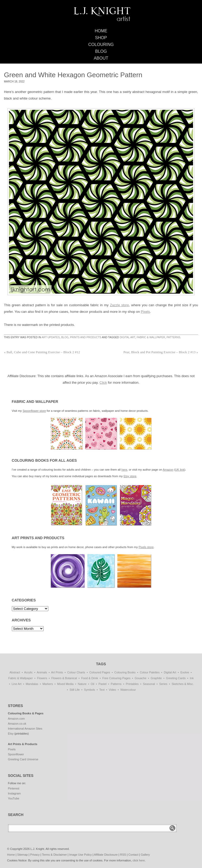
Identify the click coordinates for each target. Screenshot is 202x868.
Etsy (11, 734)
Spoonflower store (34, 411)
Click (103, 383)
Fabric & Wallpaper (151, 337)
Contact (133, 855)
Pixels (145, 312)
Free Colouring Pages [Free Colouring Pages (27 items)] (116, 678)
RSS (123, 855)
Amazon (168, 470)
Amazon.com (16, 719)
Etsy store (130, 476)
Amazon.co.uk (17, 724)
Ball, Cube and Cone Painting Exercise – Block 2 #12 (42, 352)
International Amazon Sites (25, 729)
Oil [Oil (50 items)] (92, 684)
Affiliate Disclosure (106, 855)
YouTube (14, 798)
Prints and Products (86, 337)
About (101, 58)
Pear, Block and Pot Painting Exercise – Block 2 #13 (161, 352)
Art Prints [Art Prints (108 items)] (57, 672)
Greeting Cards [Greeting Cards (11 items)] (176, 678)
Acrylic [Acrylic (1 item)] (28, 672)
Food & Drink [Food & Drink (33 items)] (90, 678)
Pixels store (146, 547)
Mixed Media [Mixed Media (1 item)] (65, 684)
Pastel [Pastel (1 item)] (102, 684)
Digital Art (127, 337)
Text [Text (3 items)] (102, 690)
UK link (180, 470)
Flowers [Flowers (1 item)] (42, 678)
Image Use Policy (80, 855)
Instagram (14, 793)
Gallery (145, 855)
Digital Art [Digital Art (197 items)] (170, 672)
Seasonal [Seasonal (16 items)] (149, 684)
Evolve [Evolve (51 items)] (185, 672)
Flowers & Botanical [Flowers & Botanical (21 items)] (64, 678)
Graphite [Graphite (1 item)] (156, 678)
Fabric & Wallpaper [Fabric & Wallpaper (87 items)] (21, 678)
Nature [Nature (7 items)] (82, 684)
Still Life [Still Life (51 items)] (75, 690)
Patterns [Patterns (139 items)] (116, 684)
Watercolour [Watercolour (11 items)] (128, 690)
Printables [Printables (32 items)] (132, 684)
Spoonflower (16, 754)
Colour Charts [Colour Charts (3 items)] (76, 672)
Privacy (35, 855)
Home (101, 31)
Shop (101, 38)
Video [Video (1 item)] (113, 690)
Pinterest (14, 788)
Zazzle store (119, 305)
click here (139, 860)
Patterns (173, 337)
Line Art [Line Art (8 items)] (16, 684)
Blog (101, 51)
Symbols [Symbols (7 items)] (89, 690)
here (124, 470)
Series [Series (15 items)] (163, 684)
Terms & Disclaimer (55, 855)
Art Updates (51, 337)
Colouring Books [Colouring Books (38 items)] (125, 672)
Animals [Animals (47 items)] (42, 672)
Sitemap (22, 855)
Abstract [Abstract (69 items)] (15, 672)
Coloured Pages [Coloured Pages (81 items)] (100, 672)
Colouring (101, 45)
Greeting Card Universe (23, 759)
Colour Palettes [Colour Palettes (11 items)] (150, 672)
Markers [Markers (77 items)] (48, 684)
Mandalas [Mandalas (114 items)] (32, 684)
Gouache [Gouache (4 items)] (141, 678)
